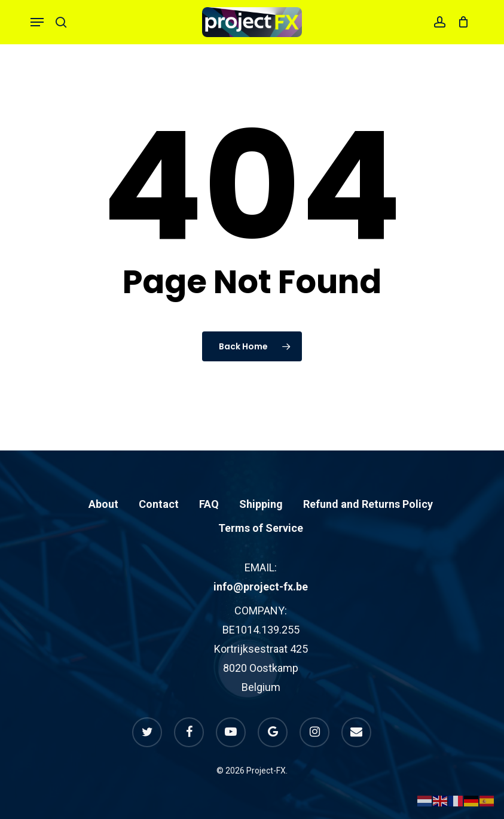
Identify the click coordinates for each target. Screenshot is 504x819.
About (103, 504)
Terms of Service (261, 528)
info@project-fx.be (261, 587)
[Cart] (460, 22)
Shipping (261, 504)
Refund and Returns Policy (368, 504)
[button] (37, 22)
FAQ (209, 504)
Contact (159, 504)
